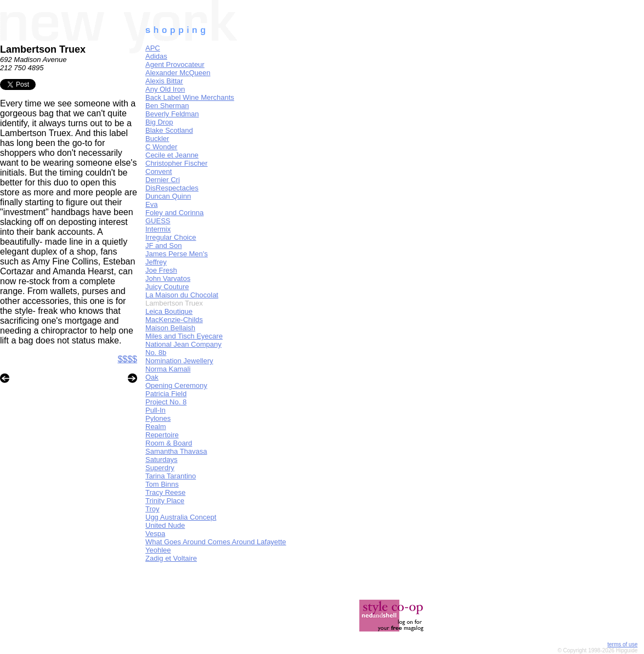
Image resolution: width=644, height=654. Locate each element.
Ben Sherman (167, 106)
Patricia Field (166, 394)
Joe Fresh (161, 270)
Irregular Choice (171, 237)
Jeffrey (156, 262)
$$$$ (127, 359)
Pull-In (156, 410)
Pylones (158, 418)
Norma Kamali (168, 369)
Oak (152, 377)
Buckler (157, 139)
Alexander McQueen (178, 73)
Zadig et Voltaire (171, 558)
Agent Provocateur (175, 64)
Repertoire (162, 435)
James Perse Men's (177, 254)
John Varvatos (168, 278)
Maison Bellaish (170, 328)
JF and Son (164, 246)
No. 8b (156, 353)
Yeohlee (158, 550)
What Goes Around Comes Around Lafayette (216, 542)
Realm (156, 427)
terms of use (622, 644)
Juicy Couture (167, 287)
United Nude (165, 525)
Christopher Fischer (176, 163)
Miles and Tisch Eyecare (184, 336)
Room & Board (169, 443)
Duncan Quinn (168, 196)
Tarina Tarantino (171, 476)
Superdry (160, 468)
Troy (152, 509)
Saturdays (162, 460)
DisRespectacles (172, 188)
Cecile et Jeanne (172, 155)
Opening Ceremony (176, 385)
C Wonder (161, 147)
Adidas (156, 56)
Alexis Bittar (164, 81)
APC (153, 48)
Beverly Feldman (172, 114)
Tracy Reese (165, 492)
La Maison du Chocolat (182, 295)
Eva (151, 204)
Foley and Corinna (174, 213)
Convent (159, 171)
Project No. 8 (166, 402)
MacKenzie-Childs (174, 320)
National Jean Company (183, 344)
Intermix (158, 229)
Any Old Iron (165, 89)
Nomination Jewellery (179, 361)
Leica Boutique (169, 311)
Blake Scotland (169, 130)
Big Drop (159, 122)
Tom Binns (162, 484)
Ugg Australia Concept (181, 517)
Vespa (155, 534)
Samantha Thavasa (176, 451)
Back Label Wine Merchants (190, 97)
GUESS (158, 221)
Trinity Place (165, 501)
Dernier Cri (163, 180)
